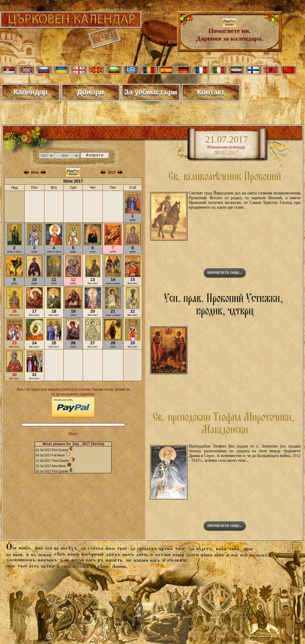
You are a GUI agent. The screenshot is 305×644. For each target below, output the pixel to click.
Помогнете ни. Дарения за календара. (229, 32)
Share (73, 434)
